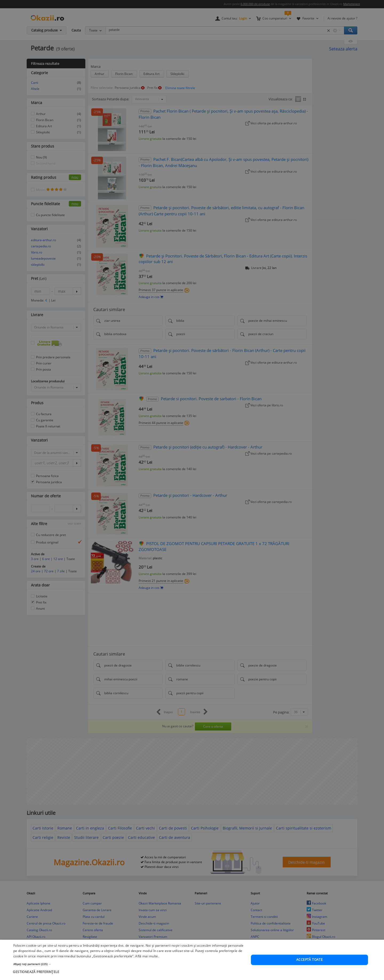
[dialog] (192, 490)
